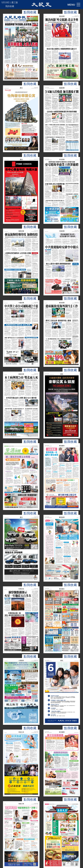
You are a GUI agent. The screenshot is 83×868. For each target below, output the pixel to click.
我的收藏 (10, 6)
